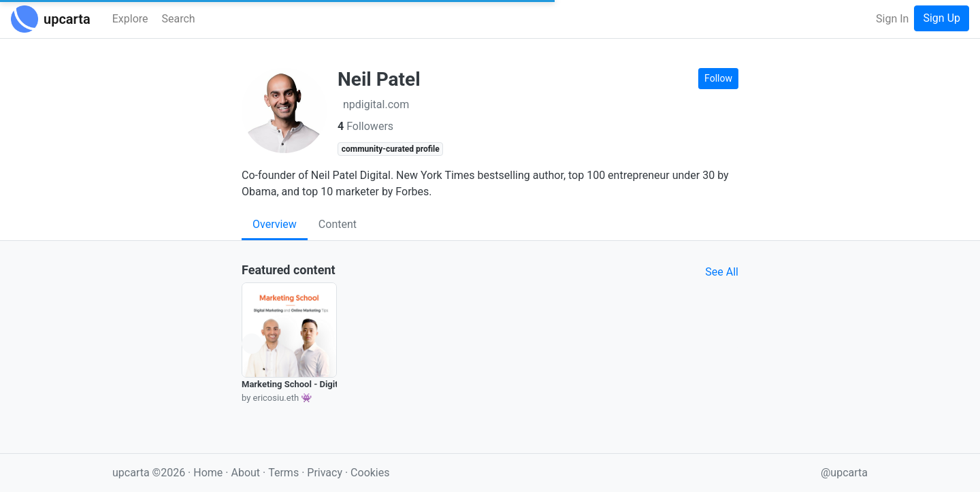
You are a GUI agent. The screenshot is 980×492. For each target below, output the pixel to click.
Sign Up (942, 18)
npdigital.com (376, 104)
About (245, 473)
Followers (365, 126)
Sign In (892, 19)
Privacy (326, 473)
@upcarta (844, 473)
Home (208, 473)
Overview (275, 224)
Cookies (370, 473)
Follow (718, 78)
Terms (285, 473)
